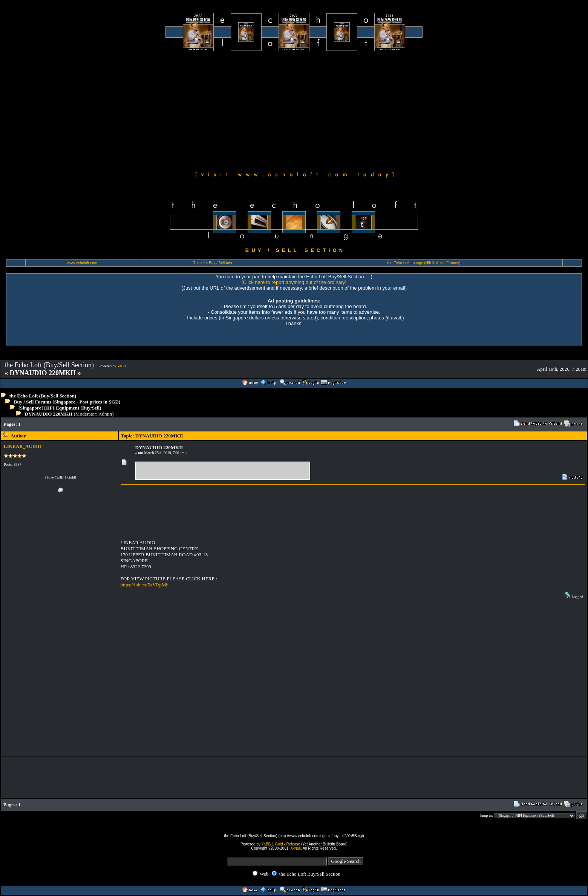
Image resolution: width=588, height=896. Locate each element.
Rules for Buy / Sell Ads (212, 263)
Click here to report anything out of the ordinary (294, 282)
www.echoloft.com (82, 263)
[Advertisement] (294, 110)
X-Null (296, 848)
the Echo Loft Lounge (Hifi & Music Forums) (424, 263)
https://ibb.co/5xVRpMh (145, 585)
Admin (105, 414)
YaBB (122, 366)
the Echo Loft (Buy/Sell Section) (43, 396)
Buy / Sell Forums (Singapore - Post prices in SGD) (67, 402)
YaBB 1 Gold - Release (281, 844)
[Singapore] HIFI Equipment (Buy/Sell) (60, 408)
